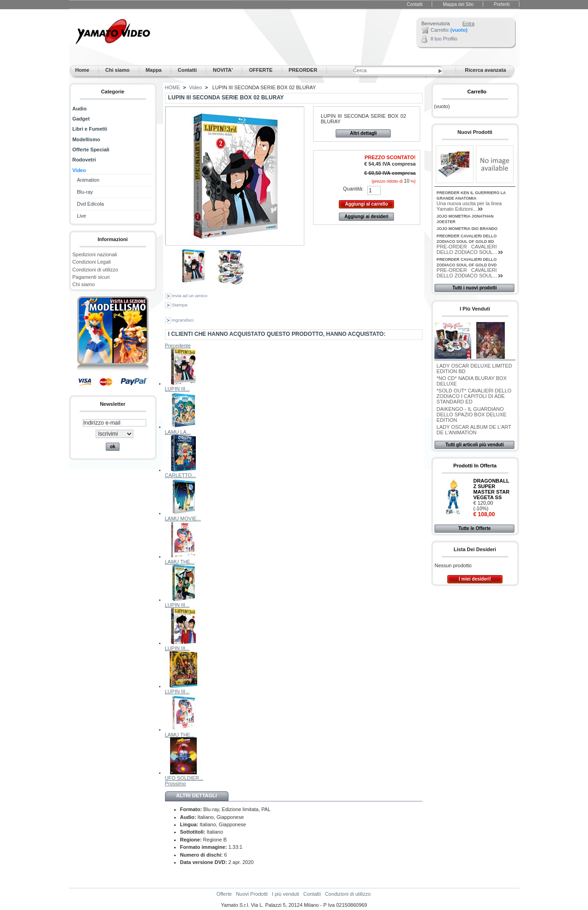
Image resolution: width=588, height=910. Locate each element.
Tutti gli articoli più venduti (475, 445)
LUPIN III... (177, 389)
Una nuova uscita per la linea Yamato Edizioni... (469, 206)
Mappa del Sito (458, 4)
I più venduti (475, 309)
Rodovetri (84, 160)
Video (79, 170)
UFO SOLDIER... (184, 778)
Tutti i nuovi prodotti (474, 288)
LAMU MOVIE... (183, 518)
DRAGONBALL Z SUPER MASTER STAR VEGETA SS (491, 489)
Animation (88, 180)
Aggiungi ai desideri (366, 216)
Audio (79, 109)
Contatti (415, 4)
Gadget (81, 119)
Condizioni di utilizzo (95, 270)
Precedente (178, 346)
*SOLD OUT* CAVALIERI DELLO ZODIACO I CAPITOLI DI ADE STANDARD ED (474, 396)
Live (81, 216)
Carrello (477, 92)
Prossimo (176, 783)
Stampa (180, 305)
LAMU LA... (178, 432)
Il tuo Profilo (444, 39)
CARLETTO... (181, 475)
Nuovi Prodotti (475, 132)
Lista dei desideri (475, 549)
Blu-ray (85, 192)
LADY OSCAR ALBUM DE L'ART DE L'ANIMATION (474, 430)
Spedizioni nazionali (94, 254)
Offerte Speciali (91, 150)
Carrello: (440, 30)
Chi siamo (83, 284)
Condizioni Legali (91, 262)
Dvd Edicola (90, 204)
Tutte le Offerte (474, 528)
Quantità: (353, 189)
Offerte (224, 894)
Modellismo (86, 139)
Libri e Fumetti (90, 129)
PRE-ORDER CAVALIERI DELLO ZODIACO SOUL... (467, 249)
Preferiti (502, 4)
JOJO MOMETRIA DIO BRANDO (467, 229)
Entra (468, 23)
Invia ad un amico (190, 296)
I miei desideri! (475, 579)
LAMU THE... (180, 562)
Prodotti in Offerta (475, 466)
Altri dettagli (363, 133)
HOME (173, 87)
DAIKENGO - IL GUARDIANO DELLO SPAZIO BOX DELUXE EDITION (472, 415)
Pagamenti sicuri (91, 277)
